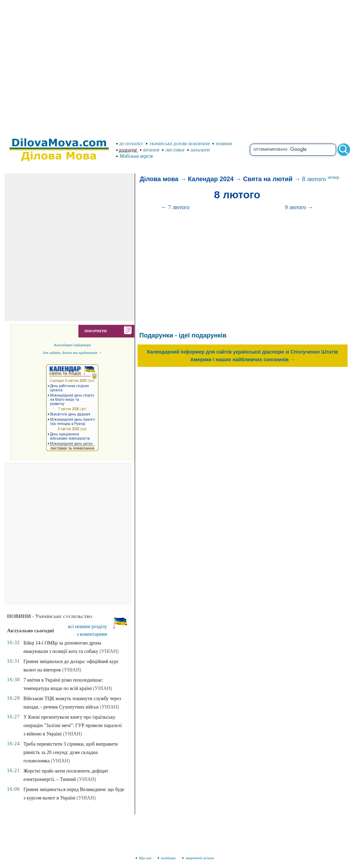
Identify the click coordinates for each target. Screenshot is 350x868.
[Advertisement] (66, 66)
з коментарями (92, 634)
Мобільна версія (135, 156)
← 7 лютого (176, 207)
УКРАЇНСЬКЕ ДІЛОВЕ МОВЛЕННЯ (178, 144)
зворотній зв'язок (198, 858)
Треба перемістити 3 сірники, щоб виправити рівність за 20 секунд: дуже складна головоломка (71, 752)
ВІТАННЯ (150, 150)
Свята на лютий (268, 179)
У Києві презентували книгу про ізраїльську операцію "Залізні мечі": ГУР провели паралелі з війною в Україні (73, 725)
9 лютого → (299, 207)
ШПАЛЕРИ (198, 150)
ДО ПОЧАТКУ (130, 144)
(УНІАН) (109, 651)
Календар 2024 (211, 179)
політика (167, 858)
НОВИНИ (222, 144)
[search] (293, 150)
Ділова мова (159, 179)
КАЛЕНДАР (127, 150)
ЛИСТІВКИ (173, 150)
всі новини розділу (88, 627)
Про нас (144, 858)
